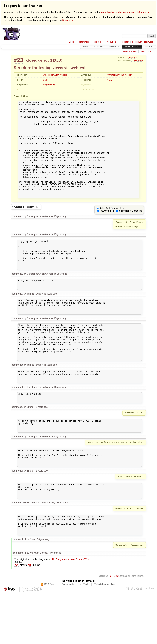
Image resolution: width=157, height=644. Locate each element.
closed (32, 60)
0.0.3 (110, 80)
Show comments (108, 229)
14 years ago (55, 603)
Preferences (84, 42)
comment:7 (17, 446)
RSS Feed (50, 635)
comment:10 (18, 550)
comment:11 (19, 590)
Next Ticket (146, 52)
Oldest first (105, 226)
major (45, 80)
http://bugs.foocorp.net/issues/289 (69, 610)
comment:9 (17, 515)
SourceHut (68, 20)
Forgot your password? (143, 42)
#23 (18, 60)
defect (43, 60)
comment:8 (17, 478)
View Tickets (132, 47)
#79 (17, 616)
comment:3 (17, 319)
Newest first (119, 226)
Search (149, 47)
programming (49, 85)
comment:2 (17, 297)
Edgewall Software (34, 641)
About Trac (112, 42)
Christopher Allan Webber (55, 75)
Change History (27, 225)
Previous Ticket (129, 52)
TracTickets (114, 627)
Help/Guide (98, 42)
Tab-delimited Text (105, 635)
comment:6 (17, 424)
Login (72, 42)
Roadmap (114, 47)
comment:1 (17, 234)
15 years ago (132, 57)
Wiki (85, 47)
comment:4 (17, 346)
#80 (30, 616)
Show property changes (131, 229)
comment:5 (17, 400)
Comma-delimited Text (75, 635)
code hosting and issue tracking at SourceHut (125, 12)
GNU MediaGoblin (134, 639)
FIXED (56, 60)
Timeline (98, 47)
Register (125, 42)
